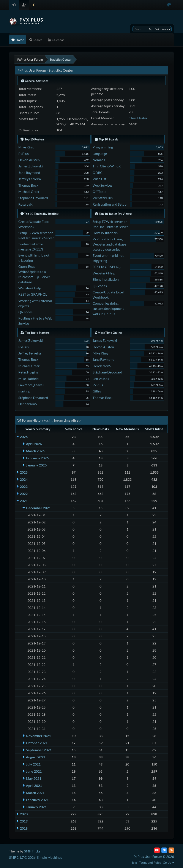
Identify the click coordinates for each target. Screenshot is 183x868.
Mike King (26, 147)
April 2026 (34, 444)
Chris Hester (138, 118)
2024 (24, 479)
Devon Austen (29, 160)
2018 (24, 828)
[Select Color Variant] (169, 5)
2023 (24, 486)
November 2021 (38, 736)
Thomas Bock (28, 185)
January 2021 (36, 807)
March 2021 (35, 793)
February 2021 (37, 800)
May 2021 (34, 778)
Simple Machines (49, 857)
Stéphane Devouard (33, 198)
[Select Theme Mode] (34, 5)
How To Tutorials (105, 233)
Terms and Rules (150, 862)
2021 (24, 501)
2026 (24, 437)
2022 (24, 494)
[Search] (151, 29)
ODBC (98, 172)
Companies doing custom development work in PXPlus (108, 308)
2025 (24, 472)
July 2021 (33, 764)
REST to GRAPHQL (33, 294)
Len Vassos (101, 379)
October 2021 (37, 743)
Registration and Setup (110, 204)
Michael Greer (29, 191)
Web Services (103, 185)
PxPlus (24, 154)
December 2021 (38, 508)
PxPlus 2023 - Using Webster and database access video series (109, 244)
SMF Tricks (32, 851)
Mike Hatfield (28, 379)
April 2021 (34, 785)
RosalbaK (25, 204)
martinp (24, 391)
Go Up (168, 862)
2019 (24, 821)
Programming (103, 147)
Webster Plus (103, 198)
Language (100, 154)
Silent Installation (106, 279)
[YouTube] (157, 850)
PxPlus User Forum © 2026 (154, 856)
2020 (24, 814)
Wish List (99, 179)
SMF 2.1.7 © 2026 (22, 857)
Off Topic (99, 191)
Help (134, 862)
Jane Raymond (29, 172)
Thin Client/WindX (107, 166)
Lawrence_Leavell (31, 385)
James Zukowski (31, 166)
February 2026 (37, 458)
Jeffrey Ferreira (30, 179)
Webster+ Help (30, 288)
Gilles (97, 391)
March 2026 (35, 451)
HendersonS (28, 404)
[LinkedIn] (164, 850)
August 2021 (35, 757)
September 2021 (39, 750)
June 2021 (34, 771)
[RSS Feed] (171, 850)
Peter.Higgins (28, 372)
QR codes (25, 312)
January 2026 (36, 465)
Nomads (99, 160)
